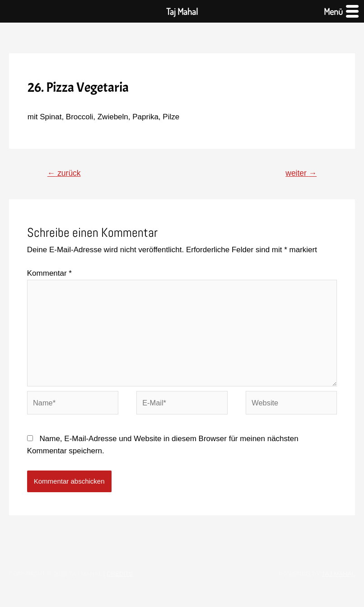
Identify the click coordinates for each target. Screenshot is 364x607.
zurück (65, 174)
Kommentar (49, 274)
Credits (120, 580)
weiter (300, 174)
